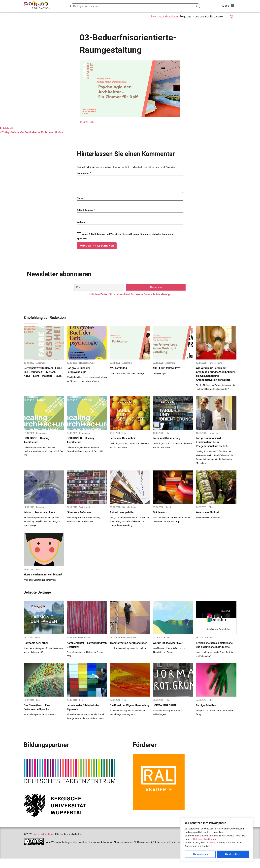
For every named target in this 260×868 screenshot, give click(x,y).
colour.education (43, 844)
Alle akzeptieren (233, 854)
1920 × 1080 (87, 122)
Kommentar (84, 173)
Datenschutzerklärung (204, 839)
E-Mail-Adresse (86, 214)
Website (81, 226)
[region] (217, 839)
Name (81, 202)
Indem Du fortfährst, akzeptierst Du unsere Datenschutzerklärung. (131, 298)
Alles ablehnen (200, 854)
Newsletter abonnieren (164, 17)
